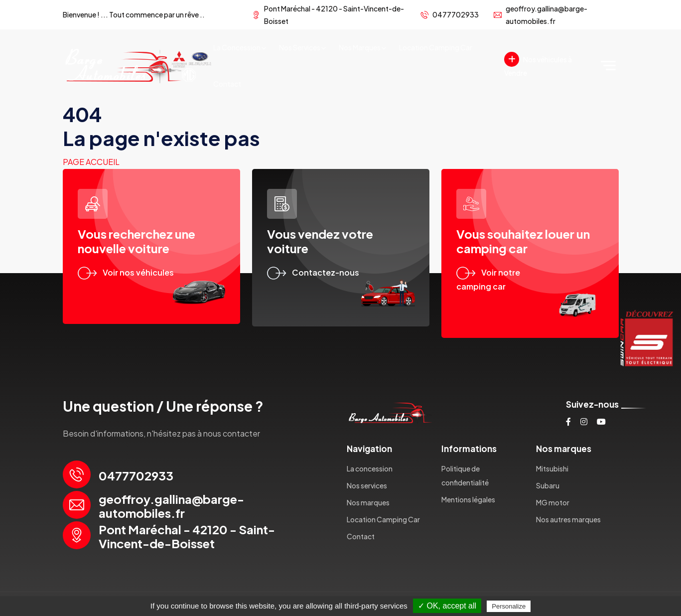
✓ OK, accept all (447, 606)
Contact (227, 84)
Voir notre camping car (488, 280)
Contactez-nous (313, 272)
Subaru (548, 485)
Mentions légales (468, 499)
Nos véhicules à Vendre (538, 65)
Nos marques (360, 47)
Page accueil (91, 162)
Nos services (300, 47)
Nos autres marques (568, 519)
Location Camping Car (436, 47)
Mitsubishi (552, 468)
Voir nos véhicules (126, 272)
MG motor (553, 502)
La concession (237, 47)
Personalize (509, 606)
